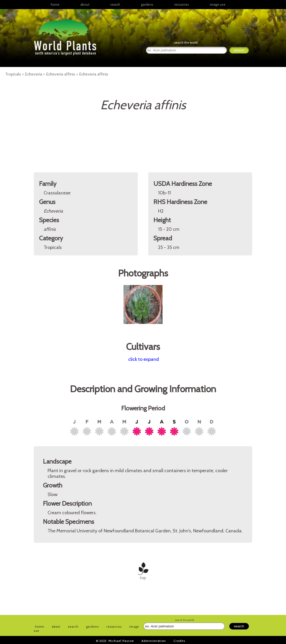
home (55, 4)
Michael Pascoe (121, 641)
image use (218, 4)
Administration (154, 641)
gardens (147, 4)
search (115, 4)
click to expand (144, 359)
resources (114, 627)
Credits (179, 641)
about (85, 4)
